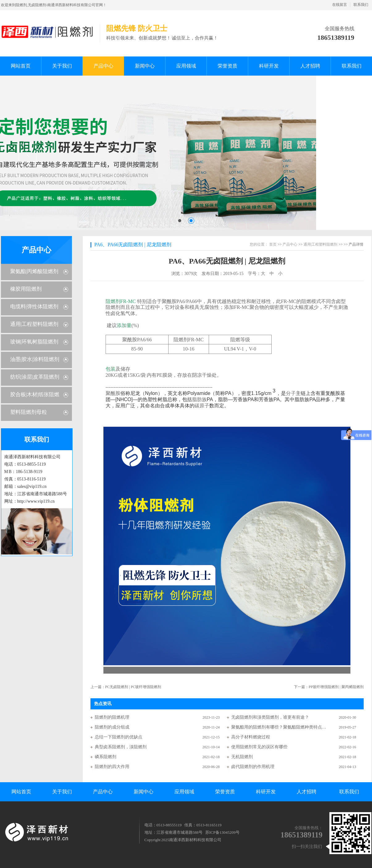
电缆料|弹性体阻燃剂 (34, 307)
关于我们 (62, 792)
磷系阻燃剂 (106, 757)
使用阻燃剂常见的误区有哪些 (259, 747)
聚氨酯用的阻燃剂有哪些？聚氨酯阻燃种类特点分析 (279, 727)
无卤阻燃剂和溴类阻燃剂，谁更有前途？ (270, 717)
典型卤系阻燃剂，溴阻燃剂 (121, 747)
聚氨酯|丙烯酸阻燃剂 (34, 271)
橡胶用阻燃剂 (26, 289)
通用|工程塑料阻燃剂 (34, 324)
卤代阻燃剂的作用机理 (253, 767)
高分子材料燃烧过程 (251, 737)
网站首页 (21, 792)
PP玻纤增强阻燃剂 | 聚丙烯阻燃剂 (336, 687)
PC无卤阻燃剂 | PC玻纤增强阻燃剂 (133, 687)
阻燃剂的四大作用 (112, 767)
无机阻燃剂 (242, 757)
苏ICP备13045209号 (222, 832)
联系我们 (361, 5)
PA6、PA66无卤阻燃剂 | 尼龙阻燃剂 (133, 245)
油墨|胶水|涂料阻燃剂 (35, 359)
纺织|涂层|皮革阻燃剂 (35, 377)
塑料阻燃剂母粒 (29, 412)
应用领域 (184, 792)
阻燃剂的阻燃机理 (112, 717)
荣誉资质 (225, 792)
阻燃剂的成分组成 (112, 727)
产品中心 (36, 250)
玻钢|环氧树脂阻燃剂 (34, 342)
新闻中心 (144, 792)
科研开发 (266, 792)
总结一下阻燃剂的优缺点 (119, 737)
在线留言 (340, 5)
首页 (273, 244)
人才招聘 (307, 792)
